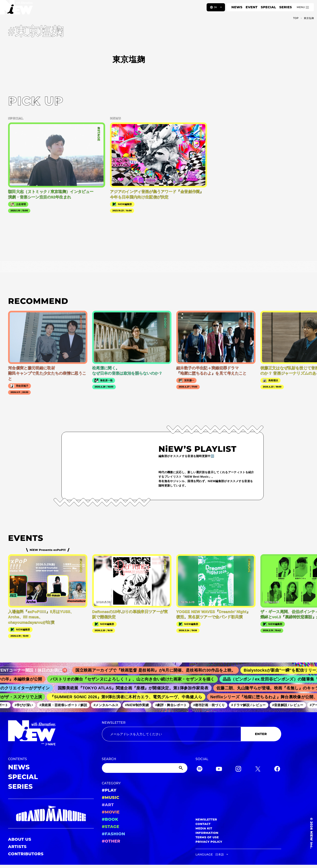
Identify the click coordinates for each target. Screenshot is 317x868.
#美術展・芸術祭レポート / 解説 (67, 705)
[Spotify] (200, 770)
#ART (108, 805)
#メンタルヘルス (110, 705)
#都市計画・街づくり (213, 705)
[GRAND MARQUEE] (51, 814)
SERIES (285, 7)
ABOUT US (20, 839)
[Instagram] (238, 770)
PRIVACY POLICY (209, 842)
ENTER (261, 734)
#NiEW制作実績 (141, 705)
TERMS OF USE (207, 837)
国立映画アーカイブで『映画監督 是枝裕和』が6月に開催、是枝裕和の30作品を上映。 (162, 670)
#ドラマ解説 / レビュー (252, 705)
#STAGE (111, 827)
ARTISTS (17, 847)
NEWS (237, 7)
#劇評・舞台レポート (175, 705)
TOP (296, 18)
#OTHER (111, 841)
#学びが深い (28, 705)
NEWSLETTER (114, 723)
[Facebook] (277, 770)
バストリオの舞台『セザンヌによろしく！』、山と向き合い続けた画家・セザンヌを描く (138, 679)
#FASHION (114, 834)
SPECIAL (268, 7)
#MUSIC (111, 797)
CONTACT (203, 824)
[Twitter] (258, 770)
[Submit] (181, 768)
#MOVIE (111, 812)
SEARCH (109, 759)
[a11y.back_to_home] (16, 9)
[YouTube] (219, 770)
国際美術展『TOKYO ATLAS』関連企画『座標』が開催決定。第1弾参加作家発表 (138, 688)
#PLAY (109, 790)
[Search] (145, 768)
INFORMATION (207, 833)
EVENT (252, 7)
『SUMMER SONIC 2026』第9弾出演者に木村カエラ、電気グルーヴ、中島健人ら (130, 697)
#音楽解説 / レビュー (292, 705)
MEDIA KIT (204, 828)
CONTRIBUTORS (26, 854)
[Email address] (171, 734)
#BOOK (110, 819)
